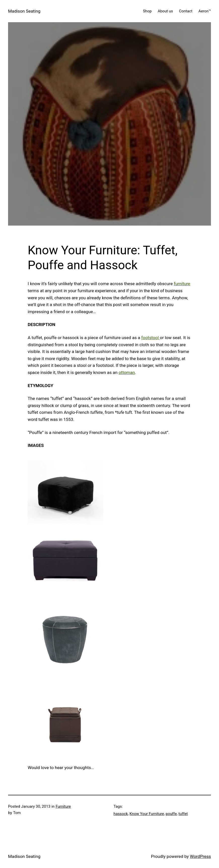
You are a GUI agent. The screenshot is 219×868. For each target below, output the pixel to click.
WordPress (200, 856)
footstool (151, 338)
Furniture (63, 806)
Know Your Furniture (147, 814)
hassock (121, 814)
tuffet (183, 814)
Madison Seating (24, 11)
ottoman (127, 372)
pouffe (171, 814)
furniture (182, 284)
